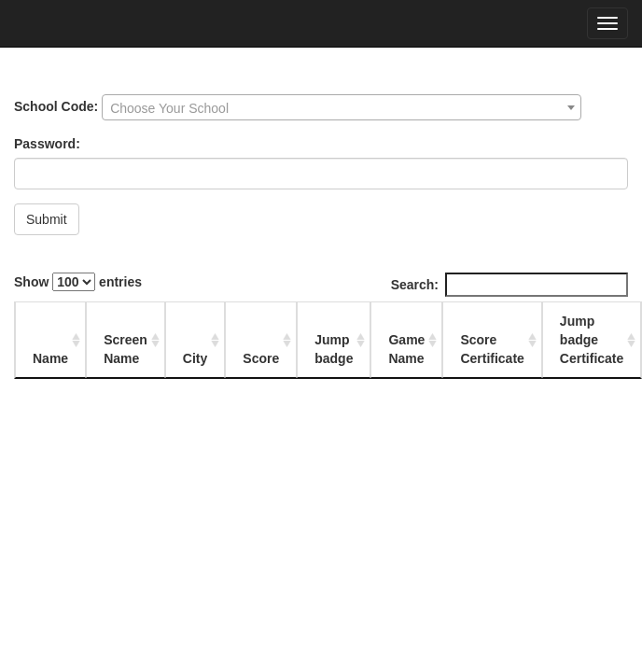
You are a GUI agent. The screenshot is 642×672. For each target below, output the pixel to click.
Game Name (406, 349)
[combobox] (342, 107)
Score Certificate (492, 349)
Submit (47, 219)
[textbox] (342, 108)
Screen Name (126, 349)
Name (50, 358)
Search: (509, 285)
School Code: (56, 106)
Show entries (78, 282)
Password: (47, 144)
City (195, 358)
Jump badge (334, 349)
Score (261, 358)
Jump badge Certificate (592, 340)
